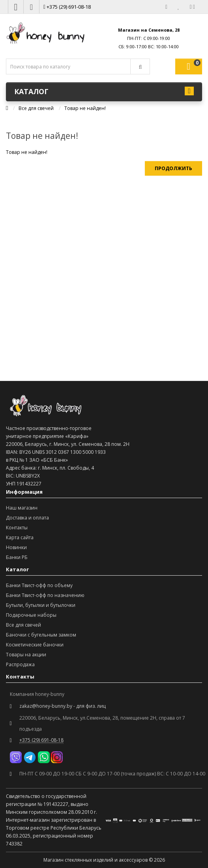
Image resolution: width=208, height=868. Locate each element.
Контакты (17, 528)
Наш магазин (22, 508)
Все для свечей (36, 108)
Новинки (16, 547)
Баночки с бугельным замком (41, 635)
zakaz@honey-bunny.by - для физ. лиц (63, 706)
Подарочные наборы (31, 615)
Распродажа (20, 664)
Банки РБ (17, 557)
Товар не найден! (85, 108)
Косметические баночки (35, 645)
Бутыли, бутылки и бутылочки (41, 605)
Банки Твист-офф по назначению (45, 595)
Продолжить (173, 168)
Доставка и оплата (27, 518)
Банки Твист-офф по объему (39, 585)
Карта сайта (20, 537)
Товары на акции (26, 655)
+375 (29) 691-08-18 (67, 7)
